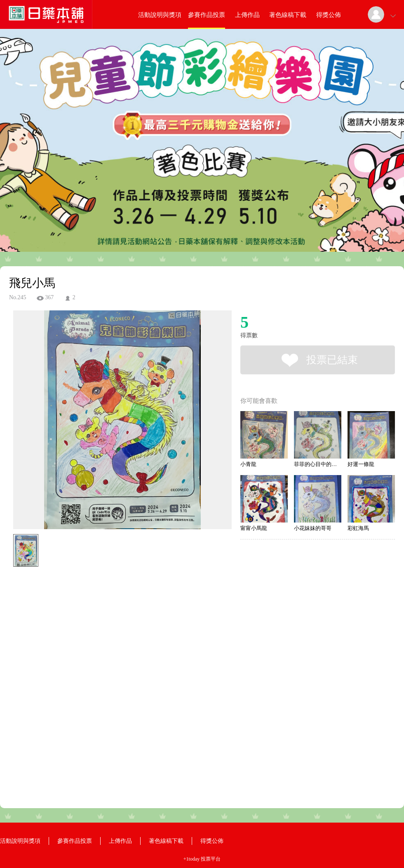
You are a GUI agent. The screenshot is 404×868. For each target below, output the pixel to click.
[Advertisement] (95, 690)
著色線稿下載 (288, 15)
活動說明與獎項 (160, 15)
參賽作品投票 (207, 15)
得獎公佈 (329, 15)
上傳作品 (247, 15)
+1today (191, 859)
